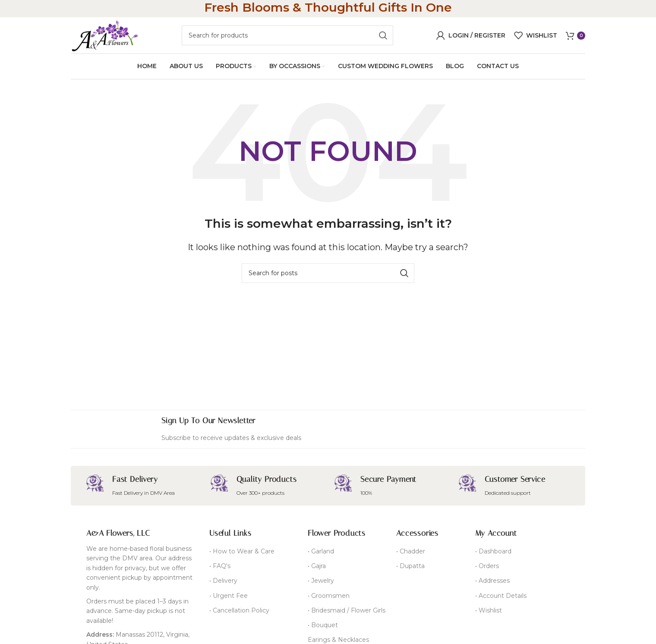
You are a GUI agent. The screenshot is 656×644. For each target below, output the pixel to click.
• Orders (487, 569)
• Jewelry (321, 584)
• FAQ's (220, 569)
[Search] (287, 37)
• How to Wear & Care (242, 554)
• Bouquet (323, 628)
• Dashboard (493, 554)
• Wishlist (489, 613)
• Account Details (501, 598)
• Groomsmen (329, 598)
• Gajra (317, 569)
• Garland (321, 554)
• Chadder (411, 554)
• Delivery (223, 584)
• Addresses (492, 584)
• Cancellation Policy (239, 613)
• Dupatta (410, 569)
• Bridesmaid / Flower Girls (347, 613)
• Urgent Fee (229, 598)
